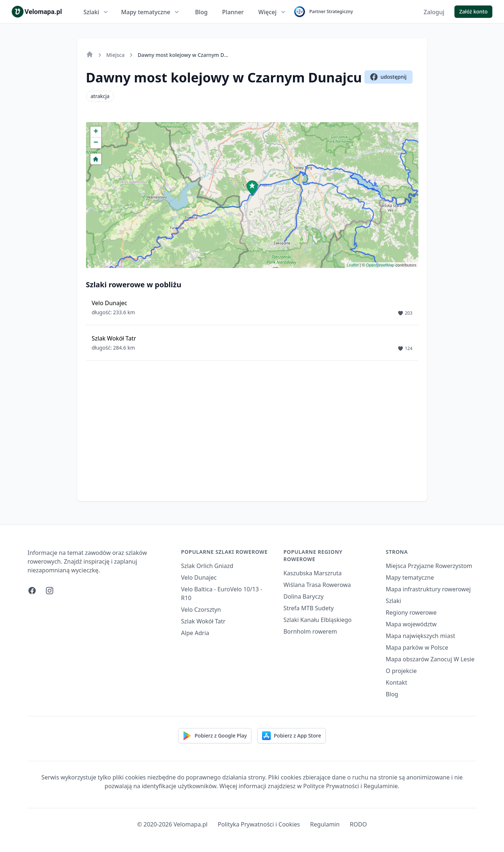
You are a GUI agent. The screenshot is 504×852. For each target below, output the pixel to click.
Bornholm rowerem (310, 631)
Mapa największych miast (421, 636)
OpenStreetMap (380, 265)
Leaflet (353, 265)
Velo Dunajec (199, 577)
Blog (201, 12)
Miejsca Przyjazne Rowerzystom (429, 566)
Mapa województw (411, 624)
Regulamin (325, 824)
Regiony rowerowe (411, 612)
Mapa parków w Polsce (417, 647)
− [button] (96, 143)
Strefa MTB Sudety (309, 608)
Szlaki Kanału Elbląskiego (318, 620)
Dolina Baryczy (304, 596)
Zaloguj (434, 12)
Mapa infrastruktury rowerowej (428, 589)
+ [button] (96, 132)
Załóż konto (473, 11)
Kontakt (397, 682)
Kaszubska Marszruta (313, 573)
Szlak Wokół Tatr (203, 621)
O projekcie (401, 671)
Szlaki (96, 12)
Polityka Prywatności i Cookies (259, 824)
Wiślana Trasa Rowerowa (317, 585)
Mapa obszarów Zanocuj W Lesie (430, 659)
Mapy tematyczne (151, 12)
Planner (233, 12)
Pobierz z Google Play (215, 736)
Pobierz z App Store (292, 736)
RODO (358, 824)
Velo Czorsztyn (201, 610)
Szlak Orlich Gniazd (207, 566)
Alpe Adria (195, 633)
